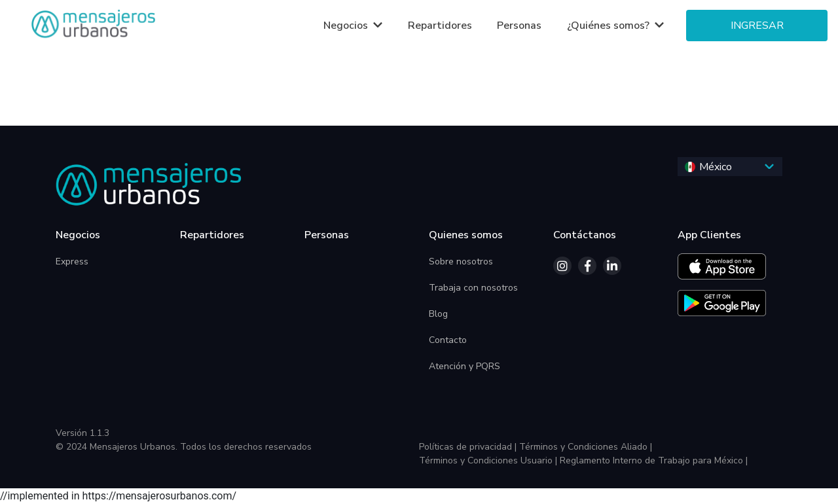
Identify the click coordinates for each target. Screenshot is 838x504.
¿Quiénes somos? (610, 26)
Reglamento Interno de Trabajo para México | (654, 460)
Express (72, 261)
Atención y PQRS (465, 366)
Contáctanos (585, 235)
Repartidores (440, 26)
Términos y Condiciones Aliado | (586, 447)
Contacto (448, 340)
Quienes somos (466, 235)
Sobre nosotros (461, 261)
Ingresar (757, 26)
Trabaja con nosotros (473, 288)
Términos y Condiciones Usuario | (488, 460)
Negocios (347, 26)
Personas (519, 26)
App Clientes (709, 235)
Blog (438, 314)
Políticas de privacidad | (468, 447)
